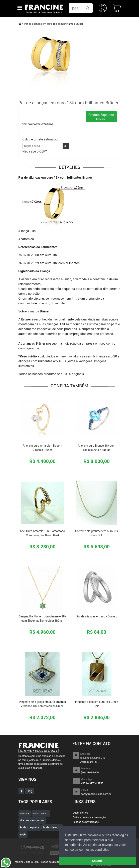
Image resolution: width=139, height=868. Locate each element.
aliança (25, 813)
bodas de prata (30, 827)
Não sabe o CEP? (35, 151)
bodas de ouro (52, 827)
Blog (29, 791)
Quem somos (80, 813)
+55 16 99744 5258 (101, 781)
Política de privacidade (86, 822)
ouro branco (41, 813)
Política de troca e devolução (89, 817)
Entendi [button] (97, 861)
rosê (23, 834)
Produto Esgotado (101, 117)
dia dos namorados (32, 820)
